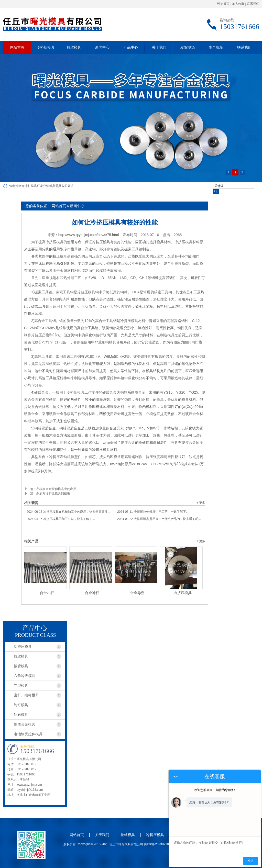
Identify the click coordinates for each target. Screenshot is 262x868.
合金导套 (137, 593)
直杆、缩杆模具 (26, 695)
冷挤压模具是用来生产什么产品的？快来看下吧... (159, 519)
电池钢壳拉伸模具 (28, 734)
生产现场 (216, 47)
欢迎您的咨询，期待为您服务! (215, 790)
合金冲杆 (47, 593)
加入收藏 (238, 4)
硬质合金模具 (25, 724)
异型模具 (21, 685)
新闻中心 (102, 47)
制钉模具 (21, 705)
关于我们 (159, 47)
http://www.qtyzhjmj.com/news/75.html (89, 235)
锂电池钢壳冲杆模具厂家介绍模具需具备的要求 (41, 186)
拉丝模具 (74, 47)
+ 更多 (201, 503)
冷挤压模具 (46, 47)
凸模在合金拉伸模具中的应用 (56, 489)
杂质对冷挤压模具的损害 (53, 493)
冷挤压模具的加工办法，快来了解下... (61, 519)
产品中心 (131, 47)
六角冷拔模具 (25, 676)
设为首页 (223, 4)
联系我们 (253, 4)
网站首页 (17, 47)
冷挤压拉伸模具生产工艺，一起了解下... (153, 512)
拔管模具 (21, 666)
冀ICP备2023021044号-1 (161, 844)
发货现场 (188, 47)
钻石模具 (21, 715)
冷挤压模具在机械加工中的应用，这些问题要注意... (69, 512)
